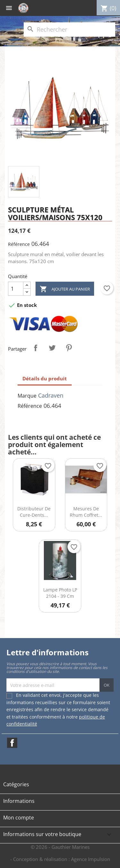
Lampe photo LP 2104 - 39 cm (60, 593)
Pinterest (69, 348)
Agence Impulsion (91, 859)
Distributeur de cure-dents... (34, 512)
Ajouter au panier (65, 289)
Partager (36, 348)
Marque (27, 396)
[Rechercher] (69, 30)
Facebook (12, 743)
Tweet (52, 348)
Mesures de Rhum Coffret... (86, 512)
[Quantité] (16, 289)
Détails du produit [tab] (45, 378)
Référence (19, 244)
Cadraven (51, 395)
